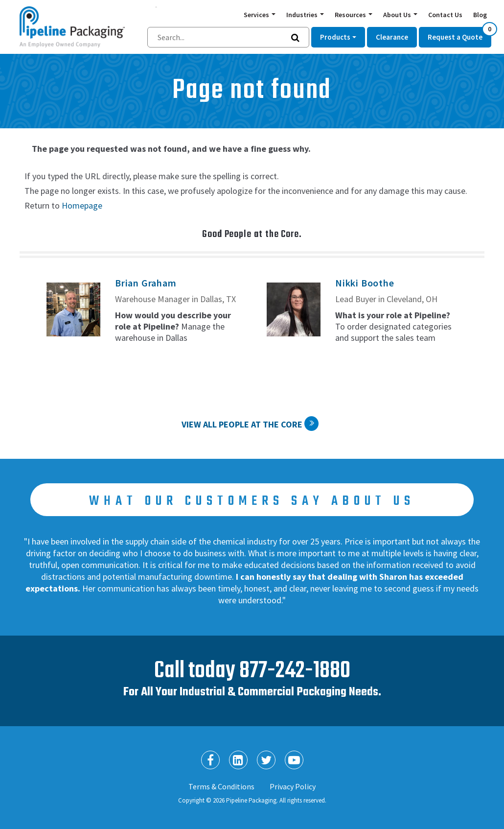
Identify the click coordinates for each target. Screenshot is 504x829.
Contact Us (445, 15)
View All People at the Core (242, 424)
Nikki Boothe (365, 283)
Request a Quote (459, 34)
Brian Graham (146, 283)
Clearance (392, 37)
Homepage (82, 205)
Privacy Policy (293, 786)
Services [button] (257, 15)
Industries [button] (303, 15)
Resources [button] (351, 15)
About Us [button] (398, 15)
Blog (480, 15)
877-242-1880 (295, 671)
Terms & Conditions (221, 786)
